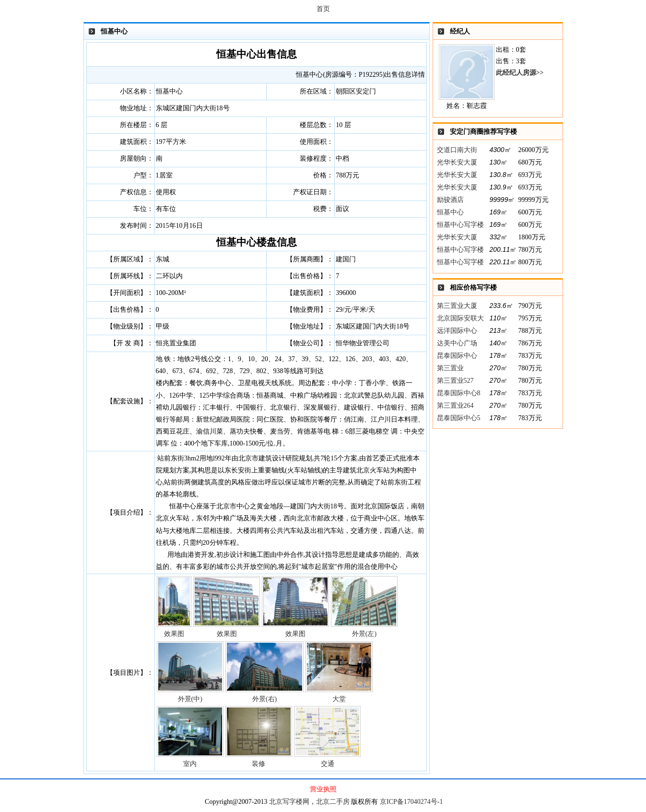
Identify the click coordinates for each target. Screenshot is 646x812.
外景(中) (190, 672)
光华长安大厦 (457, 162)
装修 (259, 737)
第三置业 (450, 368)
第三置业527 (455, 381)
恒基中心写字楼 (460, 225)
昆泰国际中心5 (459, 418)
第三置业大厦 (457, 306)
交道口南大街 (457, 150)
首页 (323, 9)
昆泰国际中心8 (459, 393)
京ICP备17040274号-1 (411, 802)
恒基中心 (450, 212)
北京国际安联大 (460, 318)
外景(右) (265, 672)
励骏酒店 (450, 200)
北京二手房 (333, 802)
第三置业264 (455, 406)
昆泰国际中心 (457, 356)
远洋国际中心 (457, 331)
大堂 (339, 672)
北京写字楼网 (289, 802)
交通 (327, 737)
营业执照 (323, 789)
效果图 (174, 607)
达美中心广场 (457, 343)
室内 (190, 737)
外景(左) (364, 607)
